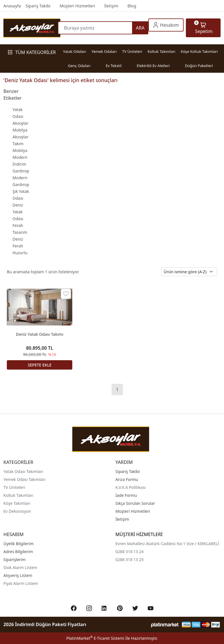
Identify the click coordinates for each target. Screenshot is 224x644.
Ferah (18, 246)
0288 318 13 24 (130, 552)
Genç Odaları (79, 66)
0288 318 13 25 (130, 559)
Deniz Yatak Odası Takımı (40, 334)
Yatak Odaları (74, 51)
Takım (18, 144)
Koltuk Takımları (162, 51)
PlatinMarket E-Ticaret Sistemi (95, 638)
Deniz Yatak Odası (18, 212)
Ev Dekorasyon (17, 511)
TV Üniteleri (132, 51)
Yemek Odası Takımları (24, 479)
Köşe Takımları (17, 503)
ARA (140, 28)
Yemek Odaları (104, 51)
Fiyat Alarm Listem (21, 583)
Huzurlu (20, 253)
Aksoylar (20, 137)
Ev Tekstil (114, 66)
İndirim (19, 164)
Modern (20, 157)
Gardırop (21, 171)
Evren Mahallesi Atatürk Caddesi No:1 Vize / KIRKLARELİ (167, 544)
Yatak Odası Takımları (23, 471)
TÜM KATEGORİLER (32, 52)
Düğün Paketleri (199, 66)
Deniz (18, 239)
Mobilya (20, 150)
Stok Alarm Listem (20, 567)
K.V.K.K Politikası (131, 487)
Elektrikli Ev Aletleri (153, 66)
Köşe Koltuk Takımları (199, 51)
